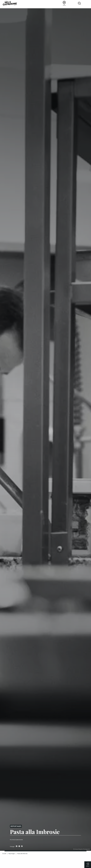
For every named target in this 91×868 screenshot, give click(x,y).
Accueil (4, 854)
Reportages (16, 826)
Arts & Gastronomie (17, 840)
